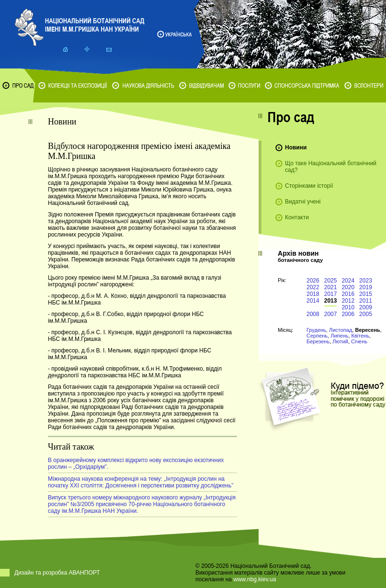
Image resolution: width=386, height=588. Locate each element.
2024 (348, 281)
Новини (296, 147)
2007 (331, 314)
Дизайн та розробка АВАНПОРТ (57, 573)
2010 (348, 307)
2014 (313, 301)
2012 (348, 301)
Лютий (340, 341)
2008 (313, 314)
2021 (331, 287)
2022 (313, 287)
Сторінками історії (309, 186)
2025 (331, 281)
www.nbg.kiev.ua (255, 579)
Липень (339, 336)
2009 (366, 307)
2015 (366, 294)
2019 (366, 287)
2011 (366, 301)
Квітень (361, 336)
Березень (318, 341)
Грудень (316, 330)
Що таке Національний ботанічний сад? (331, 167)
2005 (366, 314)
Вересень (367, 330)
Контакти (297, 217)
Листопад (341, 330)
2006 (348, 314)
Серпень (317, 336)
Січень (359, 341)
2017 (331, 294)
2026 (313, 281)
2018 (313, 294)
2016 (348, 294)
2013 (331, 301)
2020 (348, 287)
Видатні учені (303, 202)
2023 (366, 281)
